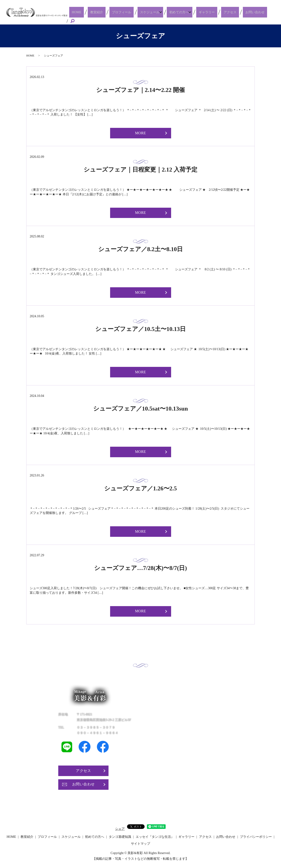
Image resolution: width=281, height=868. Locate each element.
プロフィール (131, 15)
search (274, 15)
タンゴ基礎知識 (120, 835)
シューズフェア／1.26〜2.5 (140, 487)
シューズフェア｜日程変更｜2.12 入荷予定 (140, 168)
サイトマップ (140, 842)
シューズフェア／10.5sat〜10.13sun (141, 407)
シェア (120, 827)
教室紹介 (110, 15)
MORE (140, 131)
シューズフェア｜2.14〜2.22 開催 (141, 88)
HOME (94, 15)
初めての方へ (187, 15)
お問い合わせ (256, 15)
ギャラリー (215, 15)
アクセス (235, 15)
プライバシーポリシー (256, 835)
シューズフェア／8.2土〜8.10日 (140, 248)
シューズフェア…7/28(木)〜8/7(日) (140, 566)
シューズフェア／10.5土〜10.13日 (140, 327)
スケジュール (156, 15)
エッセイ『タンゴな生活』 (155, 835)
